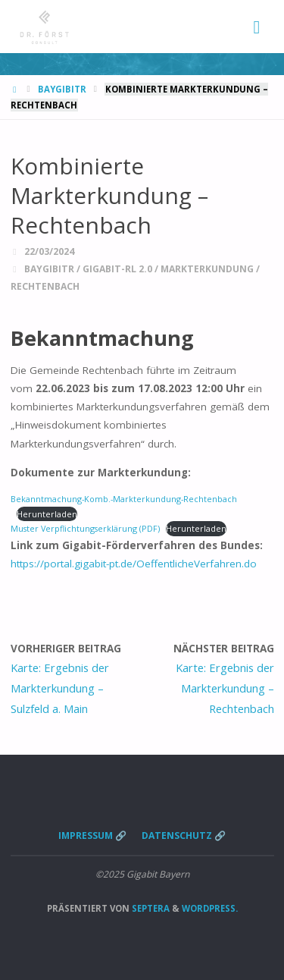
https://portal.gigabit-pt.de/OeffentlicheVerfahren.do (134, 564)
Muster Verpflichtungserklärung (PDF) (85, 528)
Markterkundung (207, 269)
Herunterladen (47, 514)
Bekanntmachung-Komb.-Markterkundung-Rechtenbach (124, 499)
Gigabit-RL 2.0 (117, 269)
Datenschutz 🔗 (184, 836)
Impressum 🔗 (92, 836)
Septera (150, 908)
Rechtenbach (45, 286)
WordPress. (210, 908)
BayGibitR (62, 89)
